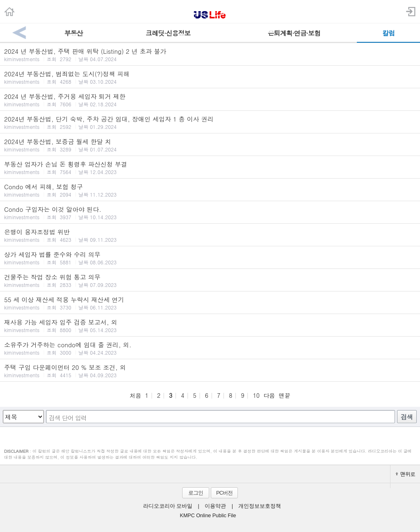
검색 (407, 417)
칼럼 (388, 33)
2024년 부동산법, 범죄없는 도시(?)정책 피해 (210, 77)
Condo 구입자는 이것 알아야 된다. (210, 213)
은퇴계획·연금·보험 (294, 33)
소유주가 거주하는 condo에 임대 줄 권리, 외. (210, 348)
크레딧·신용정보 (168, 33)
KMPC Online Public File (208, 516)
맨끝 (285, 395)
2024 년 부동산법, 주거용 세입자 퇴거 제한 (210, 100)
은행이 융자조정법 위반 (210, 235)
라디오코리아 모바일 (168, 506)
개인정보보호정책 (260, 506)
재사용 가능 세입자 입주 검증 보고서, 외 (210, 326)
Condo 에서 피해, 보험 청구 (210, 190)
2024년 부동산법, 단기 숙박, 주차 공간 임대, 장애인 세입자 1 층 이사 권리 (210, 122)
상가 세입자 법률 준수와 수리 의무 (210, 258)
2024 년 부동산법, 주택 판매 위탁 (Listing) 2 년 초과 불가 (210, 55)
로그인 (196, 493)
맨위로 (405, 474)
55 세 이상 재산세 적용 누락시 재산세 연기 (210, 303)
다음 (269, 395)
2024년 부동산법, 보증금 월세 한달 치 (210, 145)
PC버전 (224, 493)
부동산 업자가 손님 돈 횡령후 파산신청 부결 (210, 167)
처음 (135, 395)
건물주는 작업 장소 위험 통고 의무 (210, 280)
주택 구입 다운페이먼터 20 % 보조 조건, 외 (210, 371)
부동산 (74, 33)
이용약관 (215, 506)
